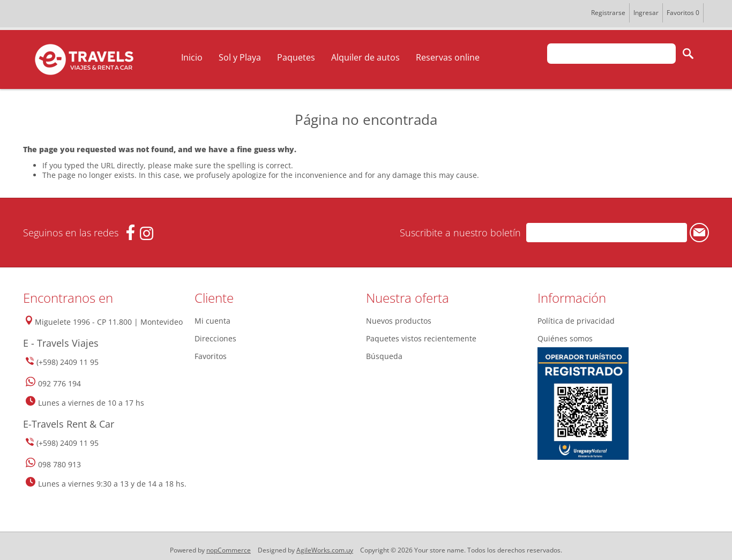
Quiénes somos (565, 338)
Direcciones (215, 338)
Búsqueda (384, 356)
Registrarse (608, 13)
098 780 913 (59, 464)
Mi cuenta (212, 321)
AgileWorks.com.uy (325, 550)
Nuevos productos (399, 321)
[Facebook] (130, 232)
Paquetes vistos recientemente (421, 338)
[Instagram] (147, 233)
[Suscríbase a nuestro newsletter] (607, 233)
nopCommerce (229, 550)
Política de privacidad (576, 321)
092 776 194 (59, 383)
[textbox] (611, 54)
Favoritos (211, 356)
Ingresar (646, 13)
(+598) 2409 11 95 (68, 362)
